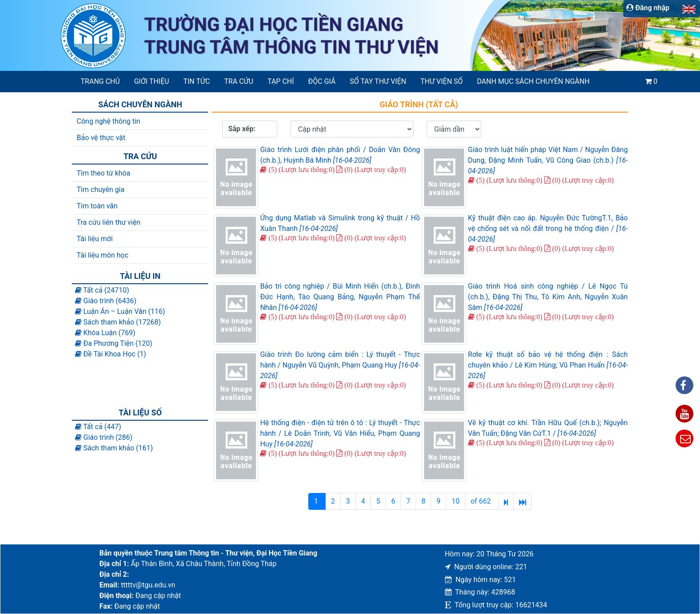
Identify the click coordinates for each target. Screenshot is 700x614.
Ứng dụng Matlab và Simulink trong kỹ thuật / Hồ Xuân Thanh (340, 223)
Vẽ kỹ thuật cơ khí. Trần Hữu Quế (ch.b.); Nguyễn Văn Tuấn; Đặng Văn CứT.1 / (548, 428)
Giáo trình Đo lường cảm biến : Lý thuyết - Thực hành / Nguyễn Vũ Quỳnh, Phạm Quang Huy (340, 365)
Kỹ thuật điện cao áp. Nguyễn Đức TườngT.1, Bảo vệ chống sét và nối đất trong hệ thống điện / (548, 229)
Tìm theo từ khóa (104, 173)
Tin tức (197, 81)
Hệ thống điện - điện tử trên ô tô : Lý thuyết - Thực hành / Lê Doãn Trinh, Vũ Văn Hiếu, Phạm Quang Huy (340, 433)
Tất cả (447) (98, 427)
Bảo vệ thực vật (101, 138)
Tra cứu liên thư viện (109, 222)
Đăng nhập (648, 8)
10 (456, 501)
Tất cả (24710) (102, 290)
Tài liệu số (140, 413)
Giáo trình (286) (104, 437)
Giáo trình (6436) (106, 301)
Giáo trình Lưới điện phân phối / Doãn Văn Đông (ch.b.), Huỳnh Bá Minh (340, 155)
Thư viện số (442, 81)
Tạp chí (281, 81)
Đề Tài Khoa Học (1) (111, 354)
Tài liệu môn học (103, 255)
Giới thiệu (151, 81)
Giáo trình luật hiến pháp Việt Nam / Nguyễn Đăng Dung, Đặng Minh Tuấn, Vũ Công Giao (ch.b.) (548, 160)
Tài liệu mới (95, 239)
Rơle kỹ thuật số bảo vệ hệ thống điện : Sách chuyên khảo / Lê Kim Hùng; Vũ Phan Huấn (548, 365)
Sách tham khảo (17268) (118, 322)
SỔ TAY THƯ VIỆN (378, 81)
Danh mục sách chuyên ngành (533, 81)
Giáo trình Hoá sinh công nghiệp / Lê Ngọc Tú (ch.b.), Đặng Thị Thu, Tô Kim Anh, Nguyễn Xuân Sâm (548, 297)
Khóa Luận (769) (105, 333)
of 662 (482, 501)
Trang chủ (100, 81)
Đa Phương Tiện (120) (114, 343)
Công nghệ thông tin (108, 121)
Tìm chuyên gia (101, 190)
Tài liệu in (140, 276)
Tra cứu (239, 81)
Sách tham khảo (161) (114, 448)
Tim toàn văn (97, 206)
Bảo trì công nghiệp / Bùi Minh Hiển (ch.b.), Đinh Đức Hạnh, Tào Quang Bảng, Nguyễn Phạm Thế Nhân (340, 297)
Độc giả (322, 81)
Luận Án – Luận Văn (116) (120, 311)
